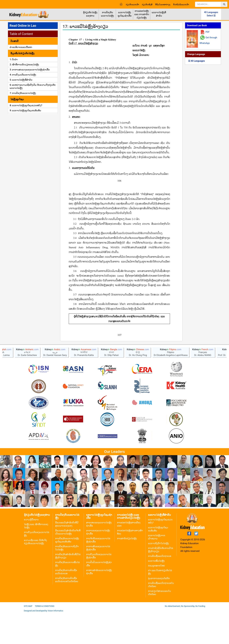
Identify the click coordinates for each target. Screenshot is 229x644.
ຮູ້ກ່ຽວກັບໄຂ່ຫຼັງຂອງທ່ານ (90, 14)
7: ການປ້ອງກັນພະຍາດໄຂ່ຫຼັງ (23, 93)
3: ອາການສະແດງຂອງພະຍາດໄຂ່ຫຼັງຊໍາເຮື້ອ (30, 70)
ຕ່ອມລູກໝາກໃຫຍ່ (156, 596)
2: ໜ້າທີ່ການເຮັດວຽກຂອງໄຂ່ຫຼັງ (24, 65)
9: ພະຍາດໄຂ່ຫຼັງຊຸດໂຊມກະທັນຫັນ (25, 110)
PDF (208, 32)
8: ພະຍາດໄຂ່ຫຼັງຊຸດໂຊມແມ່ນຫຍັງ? (26, 105)
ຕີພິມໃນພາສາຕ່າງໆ (163, 5)
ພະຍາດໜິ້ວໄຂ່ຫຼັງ (156, 592)
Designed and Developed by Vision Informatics (43, 642)
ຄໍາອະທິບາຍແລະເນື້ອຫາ (21, 47)
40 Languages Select (211, 14)
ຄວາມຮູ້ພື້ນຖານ (31, 550)
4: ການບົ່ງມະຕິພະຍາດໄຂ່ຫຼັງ (23, 75)
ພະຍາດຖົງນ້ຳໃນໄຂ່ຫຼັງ (158, 574)
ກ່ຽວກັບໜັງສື (147, 5)
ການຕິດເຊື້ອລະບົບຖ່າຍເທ (160, 587)
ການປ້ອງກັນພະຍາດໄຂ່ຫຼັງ (107, 14)
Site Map (28, 637)
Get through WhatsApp (208, 40)
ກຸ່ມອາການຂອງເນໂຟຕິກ (159, 609)
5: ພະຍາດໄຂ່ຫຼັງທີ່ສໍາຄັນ (21, 80)
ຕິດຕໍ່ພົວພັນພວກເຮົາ (181, 5)
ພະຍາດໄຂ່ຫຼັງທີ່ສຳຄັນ (159, 14)
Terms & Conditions (45, 637)
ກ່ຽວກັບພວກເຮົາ (132, 5)
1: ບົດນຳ (14, 59)
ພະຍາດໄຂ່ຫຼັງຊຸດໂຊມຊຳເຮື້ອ (125, 14)
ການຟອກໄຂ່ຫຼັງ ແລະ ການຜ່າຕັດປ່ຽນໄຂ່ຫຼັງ (142, 14)
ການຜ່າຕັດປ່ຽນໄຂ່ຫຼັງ (127, 569)
